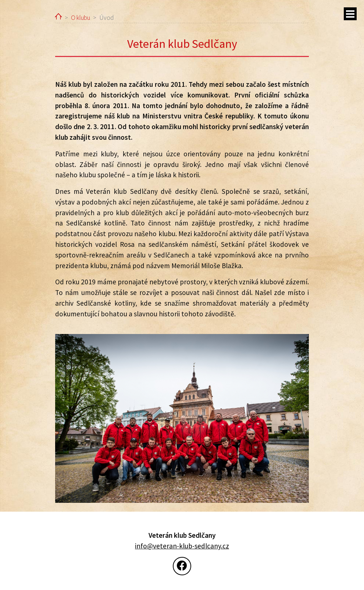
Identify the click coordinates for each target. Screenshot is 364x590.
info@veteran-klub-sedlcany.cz (182, 546)
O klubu (81, 18)
